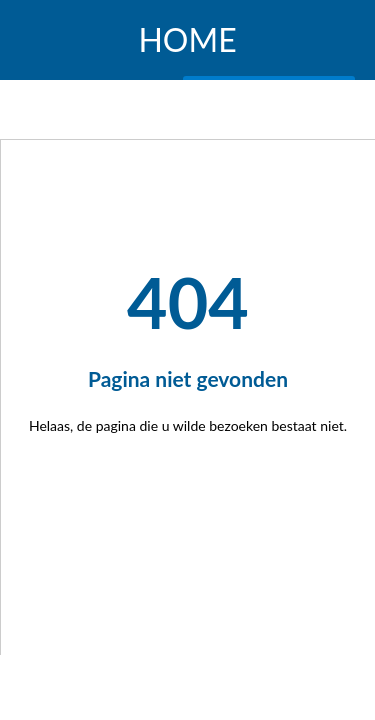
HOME (187, 40)
